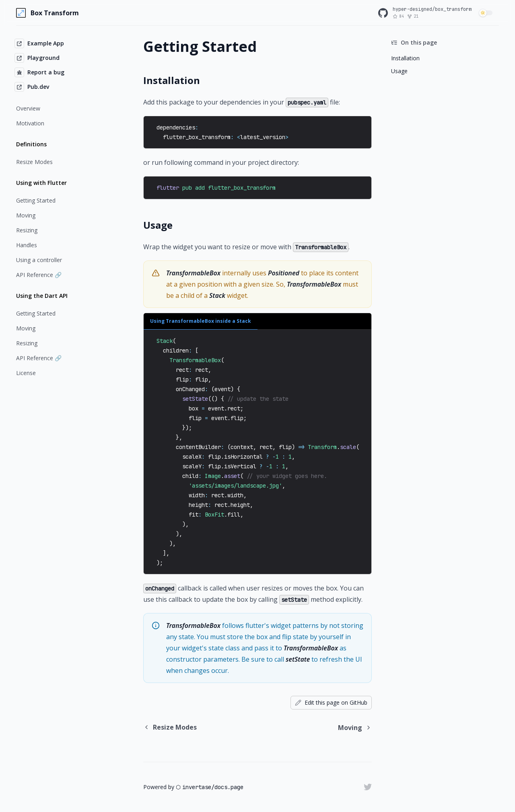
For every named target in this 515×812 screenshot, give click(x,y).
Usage (399, 71)
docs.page (229, 787)
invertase (197, 787)
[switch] (487, 13)
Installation (405, 58)
